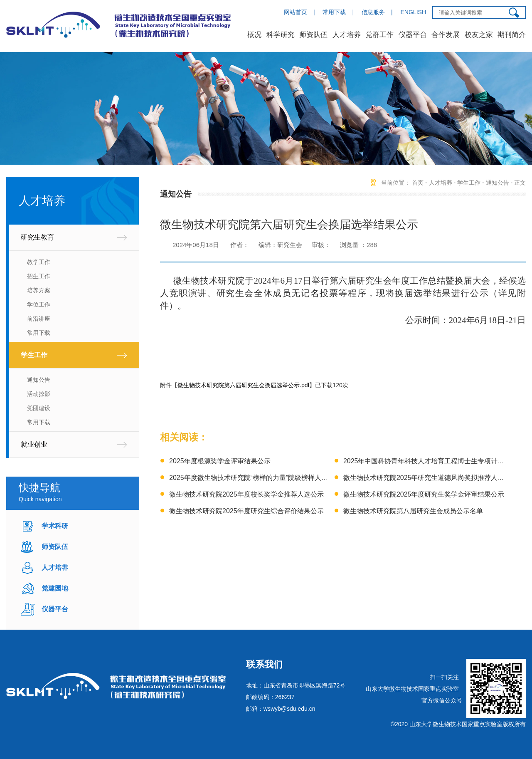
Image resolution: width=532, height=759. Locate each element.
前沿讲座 (39, 319)
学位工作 (39, 304)
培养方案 (39, 290)
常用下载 (334, 12)
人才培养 (347, 35)
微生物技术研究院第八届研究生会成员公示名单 (413, 511)
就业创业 (34, 444)
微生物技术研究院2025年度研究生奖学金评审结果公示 (424, 494)
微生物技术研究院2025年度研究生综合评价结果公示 (246, 511)
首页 (418, 183)
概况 (254, 35)
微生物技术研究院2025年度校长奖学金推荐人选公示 (246, 494)
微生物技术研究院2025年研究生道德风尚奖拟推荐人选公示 (431, 478)
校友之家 (479, 35)
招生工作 (39, 276)
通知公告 (39, 380)
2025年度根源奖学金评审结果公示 (220, 461)
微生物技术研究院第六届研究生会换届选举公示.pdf (243, 385)
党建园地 (55, 588)
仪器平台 (413, 35)
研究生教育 (37, 237)
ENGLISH (413, 12)
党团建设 (39, 408)
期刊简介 (512, 35)
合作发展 (446, 35)
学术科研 (55, 526)
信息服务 (373, 12)
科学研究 (281, 35)
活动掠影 (39, 394)
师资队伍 (313, 35)
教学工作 (39, 262)
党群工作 (379, 35)
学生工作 (34, 355)
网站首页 (296, 12)
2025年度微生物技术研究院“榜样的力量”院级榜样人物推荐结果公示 (268, 478)
